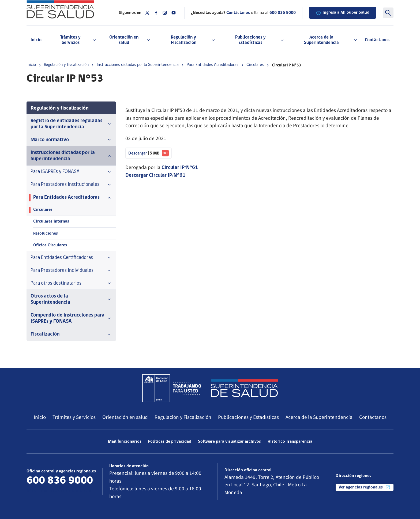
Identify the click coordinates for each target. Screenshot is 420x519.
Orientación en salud (125, 417)
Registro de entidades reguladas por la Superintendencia (71, 124)
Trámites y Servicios (74, 417)
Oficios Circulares (50, 245)
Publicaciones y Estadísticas (248, 417)
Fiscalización (71, 334)
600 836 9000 (283, 13)
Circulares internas (51, 221)
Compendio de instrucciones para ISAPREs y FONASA (71, 318)
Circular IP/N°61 (180, 168)
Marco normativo (71, 140)
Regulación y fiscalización (66, 65)
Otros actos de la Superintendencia (71, 299)
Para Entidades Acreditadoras (213, 65)
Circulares (255, 65)
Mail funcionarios (125, 442)
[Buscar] (388, 13)
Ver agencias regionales (365, 487)
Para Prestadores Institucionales (71, 185)
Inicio (36, 40)
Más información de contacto (59, 491)
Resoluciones (46, 234)
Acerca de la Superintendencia (319, 417)
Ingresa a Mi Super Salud (343, 13)
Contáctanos (377, 40)
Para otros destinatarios (71, 283)
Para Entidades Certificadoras (71, 258)
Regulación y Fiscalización (183, 417)
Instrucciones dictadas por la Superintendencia (138, 65)
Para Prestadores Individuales (71, 270)
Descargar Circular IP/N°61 (155, 176)
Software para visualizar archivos (229, 442)
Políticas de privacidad (170, 442)
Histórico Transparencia (290, 442)
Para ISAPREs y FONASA (71, 172)
